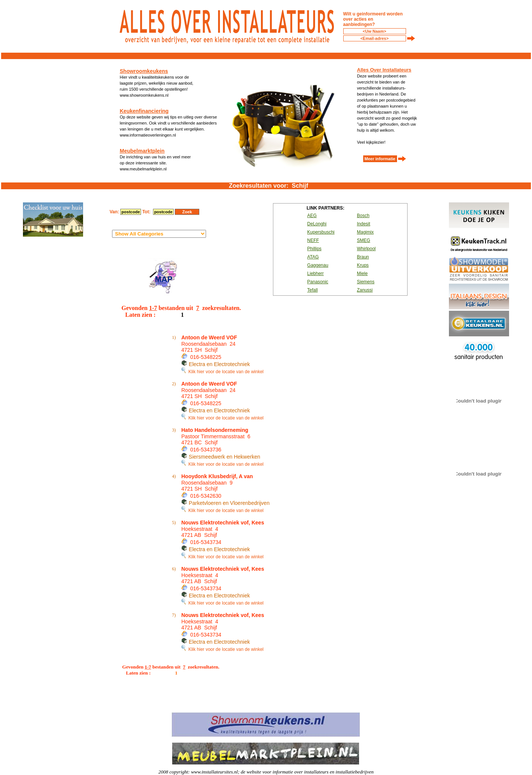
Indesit (363, 224)
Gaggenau (318, 265)
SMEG (363, 240)
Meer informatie (380, 159)
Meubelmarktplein (142, 151)
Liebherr (315, 274)
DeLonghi (317, 224)
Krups (363, 265)
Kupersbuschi (321, 232)
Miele (362, 274)
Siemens (366, 282)
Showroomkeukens (144, 71)
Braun (363, 257)
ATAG (313, 257)
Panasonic (318, 282)
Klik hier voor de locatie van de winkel (222, 372)
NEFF (313, 240)
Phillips (314, 249)
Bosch (363, 216)
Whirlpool (366, 249)
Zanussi (365, 290)
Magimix (365, 232)
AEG (312, 216)
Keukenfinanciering (144, 111)
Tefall (312, 290)
